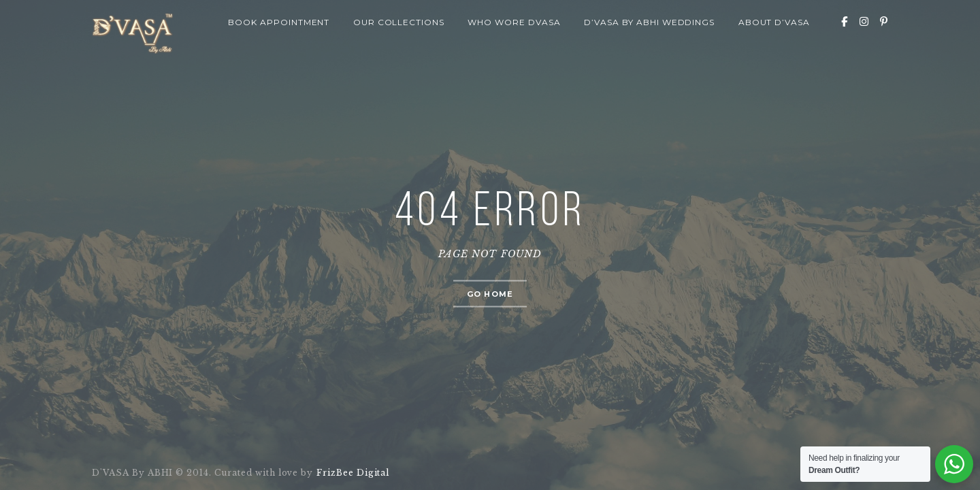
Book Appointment (279, 22)
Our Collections (399, 22)
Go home (490, 294)
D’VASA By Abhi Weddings (649, 22)
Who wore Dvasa (514, 22)
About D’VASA (774, 22)
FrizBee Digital (352, 473)
